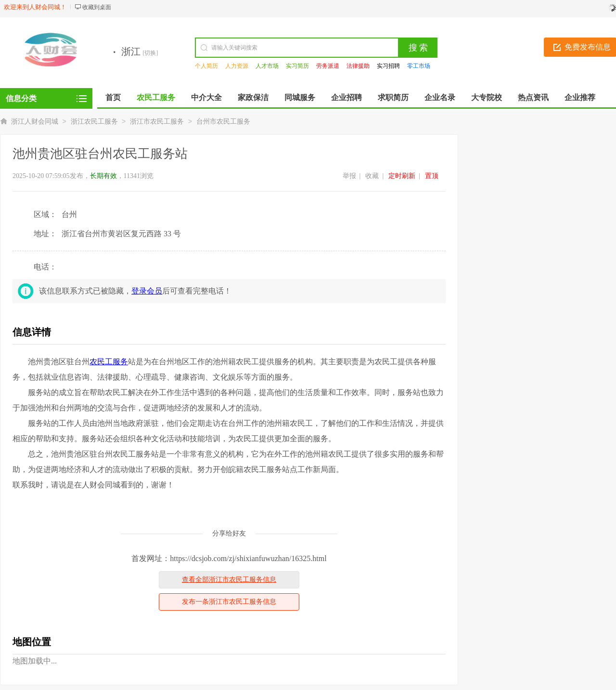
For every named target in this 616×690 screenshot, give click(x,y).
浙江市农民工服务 (157, 121)
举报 (349, 176)
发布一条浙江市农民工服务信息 (229, 602)
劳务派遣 (328, 66)
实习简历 (297, 66)
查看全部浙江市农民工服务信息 (229, 580)
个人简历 (206, 66)
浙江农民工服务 (94, 121)
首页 (113, 97)
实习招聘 (388, 66)
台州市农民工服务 (223, 121)
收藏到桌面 (97, 7)
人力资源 (237, 66)
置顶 (432, 176)
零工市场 (419, 66)
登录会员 (147, 291)
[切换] (151, 53)
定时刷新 (402, 176)
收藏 (372, 176)
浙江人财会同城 (35, 121)
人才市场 (267, 66)
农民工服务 (109, 362)
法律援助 (358, 66)
